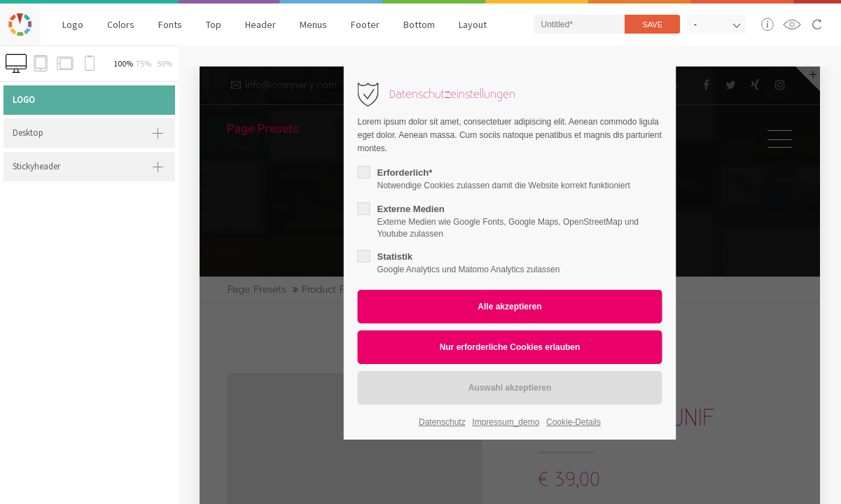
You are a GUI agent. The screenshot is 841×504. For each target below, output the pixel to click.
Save (652, 24)
